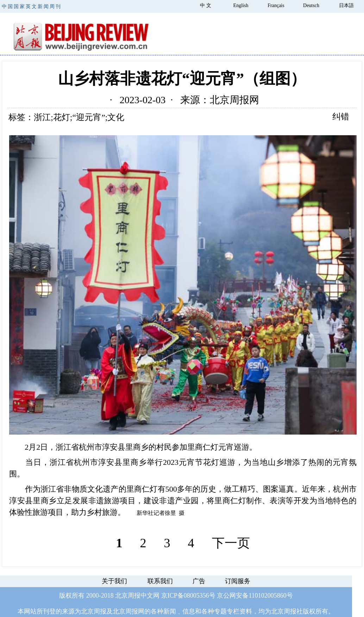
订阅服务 (238, 581)
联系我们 (160, 581)
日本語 (346, 5)
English (241, 5)
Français (276, 5)
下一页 (231, 543)
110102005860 (267, 596)
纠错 (341, 117)
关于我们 (114, 581)
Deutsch (311, 5)
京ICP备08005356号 (188, 596)
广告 (199, 581)
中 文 (206, 5)
